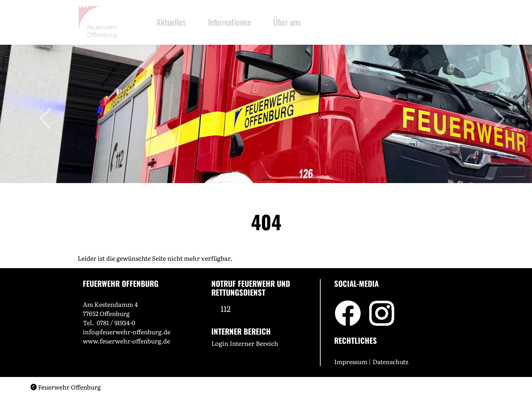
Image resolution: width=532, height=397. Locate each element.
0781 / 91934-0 (116, 323)
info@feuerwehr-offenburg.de (127, 332)
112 (226, 309)
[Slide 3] (266, 179)
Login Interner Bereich (245, 343)
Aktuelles (171, 22)
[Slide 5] (269, 179)
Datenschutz (391, 362)
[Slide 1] (263, 179)
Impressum (351, 362)
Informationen (231, 22)
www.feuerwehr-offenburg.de (126, 341)
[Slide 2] (265, 179)
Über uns (292, 22)
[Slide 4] (267, 179)
